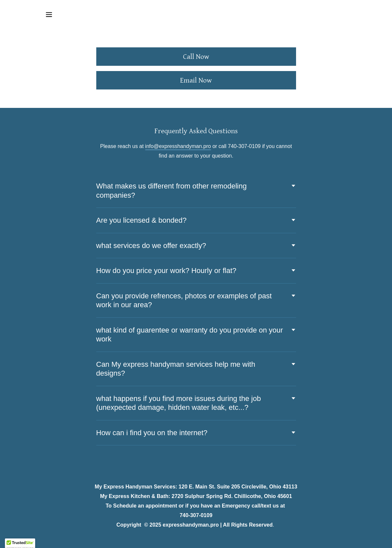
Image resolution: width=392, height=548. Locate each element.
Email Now (196, 80)
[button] (49, 14)
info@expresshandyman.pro (178, 146)
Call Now (196, 57)
